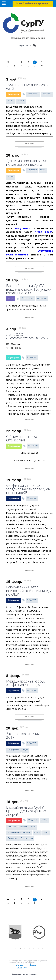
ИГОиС (11, 177)
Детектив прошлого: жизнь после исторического (29, 162)
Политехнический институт (19, 832)
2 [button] (20, 948)
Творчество (12, 838)
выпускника (23, 228)
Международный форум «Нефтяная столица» (26, 683)
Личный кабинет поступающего (33, 4)
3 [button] (25, 948)
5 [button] (34, 948)
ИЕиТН (11, 101)
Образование (14, 499)
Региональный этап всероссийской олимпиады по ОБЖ (29, 590)
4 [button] (29, 948)
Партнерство (33, 94)
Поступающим (14, 820)
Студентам (47, 94)
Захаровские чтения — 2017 (25, 735)
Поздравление (28, 298)
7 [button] (43, 948)
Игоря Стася (43, 232)
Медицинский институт (17, 827)
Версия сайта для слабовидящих (28, 38)
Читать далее (29, 144)
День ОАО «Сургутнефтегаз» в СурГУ (27, 336)
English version (25, 46)
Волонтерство (27, 838)
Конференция (13, 750)
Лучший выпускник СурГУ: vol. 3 (28, 86)
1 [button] (16, 948)
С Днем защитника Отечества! (22, 438)
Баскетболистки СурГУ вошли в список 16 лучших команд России (29, 289)
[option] (17, 935)
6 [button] (38, 948)
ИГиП (33, 827)
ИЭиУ (46, 832)
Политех (21, 101)
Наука (43, 170)
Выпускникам (14, 94)
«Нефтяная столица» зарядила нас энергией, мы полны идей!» (28, 489)
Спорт (11, 299)
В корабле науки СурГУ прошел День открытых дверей (26, 810)
